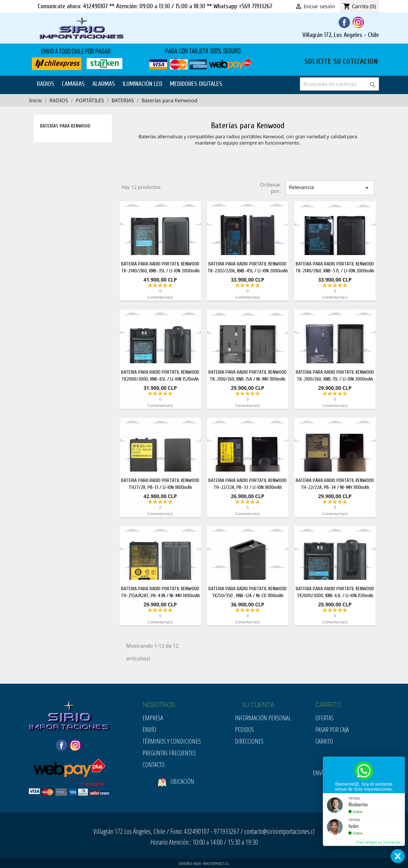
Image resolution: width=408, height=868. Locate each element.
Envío (149, 730)
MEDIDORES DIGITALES (196, 84)
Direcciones (249, 741)
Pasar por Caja (332, 730)
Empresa (153, 718)
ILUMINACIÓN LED (143, 84)
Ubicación (176, 791)
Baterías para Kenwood (65, 126)
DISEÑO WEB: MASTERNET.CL (204, 864)
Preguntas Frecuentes (169, 753)
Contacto (154, 765)
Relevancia (330, 188)
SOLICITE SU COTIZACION (341, 61)
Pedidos (244, 730)
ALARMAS (104, 84)
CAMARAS (73, 84)
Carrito (324, 741)
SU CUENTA (258, 705)
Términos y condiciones (172, 741)
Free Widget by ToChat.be (378, 842)
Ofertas (324, 718)
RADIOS (46, 84)
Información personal (263, 718)
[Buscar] (339, 84)
